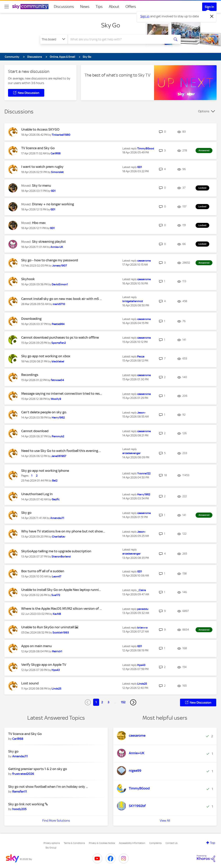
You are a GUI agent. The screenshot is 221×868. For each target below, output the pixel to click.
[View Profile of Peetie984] (58, 324)
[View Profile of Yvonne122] (144, 473)
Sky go (26, 513)
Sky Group (51, 848)
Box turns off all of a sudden (43, 571)
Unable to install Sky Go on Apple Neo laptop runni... (61, 590)
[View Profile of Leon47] (57, 576)
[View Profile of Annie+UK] (57, 247)
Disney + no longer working (53, 204)
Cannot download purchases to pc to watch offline (60, 337)
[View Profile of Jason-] (141, 413)
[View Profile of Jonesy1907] (60, 266)
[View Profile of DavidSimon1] (60, 284)
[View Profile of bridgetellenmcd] (133, 301)
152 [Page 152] (123, 702)
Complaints (155, 843)
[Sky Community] (30, 7)
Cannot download (35, 431)
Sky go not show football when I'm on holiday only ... (48, 787)
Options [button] (204, 111)
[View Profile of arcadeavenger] (132, 453)
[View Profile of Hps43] (56, 670)
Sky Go (111, 25)
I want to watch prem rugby (42, 167)
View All (165, 821)
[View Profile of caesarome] (144, 261)
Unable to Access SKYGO (40, 129)
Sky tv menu (42, 185)
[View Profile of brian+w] (142, 628)
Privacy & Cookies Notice (102, 843)
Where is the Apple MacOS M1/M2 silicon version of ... (61, 609)
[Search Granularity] (54, 39)
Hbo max (39, 223)
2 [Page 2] (102, 702)
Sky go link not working (27, 804)
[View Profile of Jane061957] (59, 456)
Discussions (64, 7)
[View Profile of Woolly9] (56, 399)
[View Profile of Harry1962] (58, 418)
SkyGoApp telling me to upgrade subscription (56, 551)
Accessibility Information (132, 843)
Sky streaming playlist (49, 242)
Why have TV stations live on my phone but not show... (63, 531)
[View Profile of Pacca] (141, 357)
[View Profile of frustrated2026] (23, 774)
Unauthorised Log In (37, 494)
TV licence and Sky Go (38, 148)
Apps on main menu (36, 646)
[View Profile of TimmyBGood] (146, 149)
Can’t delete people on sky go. (44, 412)
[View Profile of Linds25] (56, 689)
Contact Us (172, 843)
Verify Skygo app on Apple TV (44, 665)
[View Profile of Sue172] (56, 595)
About (114, 7)
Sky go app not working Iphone (45, 471)
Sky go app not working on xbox (46, 356)
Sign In (209, 7)
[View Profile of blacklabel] (58, 361)
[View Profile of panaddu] (143, 609)
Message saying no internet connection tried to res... (62, 394)
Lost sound (30, 683)
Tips (99, 7)
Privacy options (52, 843)
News (85, 7)
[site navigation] (7, 7)
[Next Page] (133, 702)
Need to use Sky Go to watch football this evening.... (61, 451)
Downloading (31, 319)
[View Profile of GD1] (140, 167)
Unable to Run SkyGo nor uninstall (48, 627)
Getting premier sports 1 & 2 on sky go (38, 769)
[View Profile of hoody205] (19, 809)
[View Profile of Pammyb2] (58, 436)
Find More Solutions (56, 821)
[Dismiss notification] (212, 16)
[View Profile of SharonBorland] (61, 557)
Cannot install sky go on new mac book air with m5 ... (61, 299)
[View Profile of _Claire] (142, 590)
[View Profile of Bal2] (55, 481)
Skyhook (28, 279)
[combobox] (119, 39)
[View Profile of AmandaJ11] (57, 518)
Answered (204, 150)
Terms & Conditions (74, 843)
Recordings (30, 375)
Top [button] (213, 843)
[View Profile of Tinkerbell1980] (61, 135)
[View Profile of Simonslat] (57, 172)
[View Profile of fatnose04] (57, 380)
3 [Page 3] (108, 702)
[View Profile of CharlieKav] (59, 537)
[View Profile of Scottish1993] (61, 633)
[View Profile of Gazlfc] (56, 499)
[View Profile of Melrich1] (57, 651)
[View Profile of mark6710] (59, 304)
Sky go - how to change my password (50, 260)
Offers (131, 7)
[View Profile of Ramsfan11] (20, 791)
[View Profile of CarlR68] (56, 153)
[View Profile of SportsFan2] (59, 343)
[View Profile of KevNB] (57, 614)
